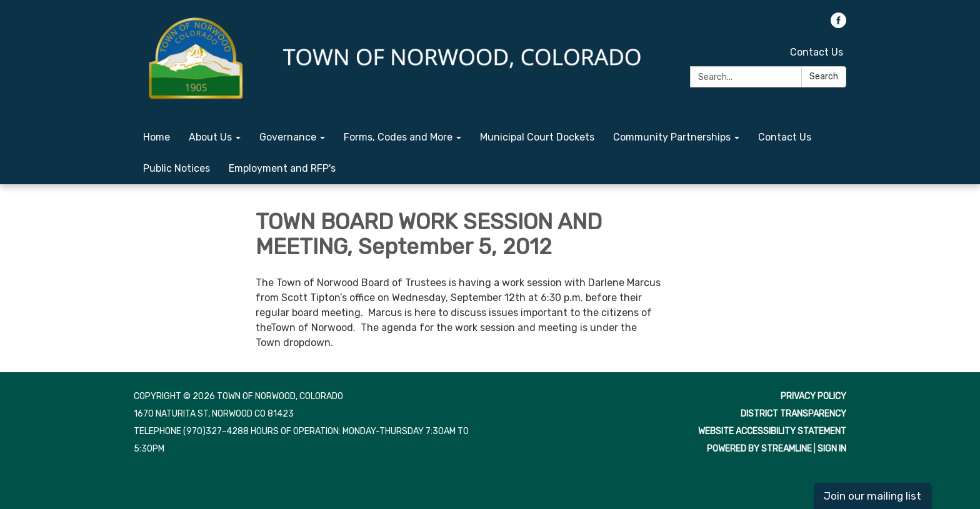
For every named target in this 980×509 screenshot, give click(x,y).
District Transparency (793, 414)
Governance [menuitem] (288, 137)
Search (824, 77)
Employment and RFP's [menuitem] (282, 168)
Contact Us (817, 52)
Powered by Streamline (759, 449)
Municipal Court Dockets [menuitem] (537, 137)
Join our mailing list (872, 496)
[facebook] (838, 25)
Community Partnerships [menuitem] (672, 137)
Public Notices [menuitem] (177, 168)
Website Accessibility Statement (772, 431)
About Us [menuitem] (210, 137)
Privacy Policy (813, 396)
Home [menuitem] (157, 137)
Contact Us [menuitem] (785, 137)
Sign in (832, 449)
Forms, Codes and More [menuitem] (398, 137)
